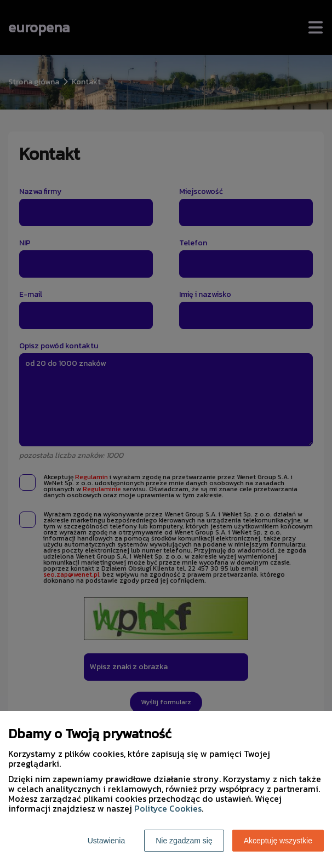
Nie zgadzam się (184, 841)
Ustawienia (106, 841)
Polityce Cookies (168, 808)
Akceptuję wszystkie (278, 841)
